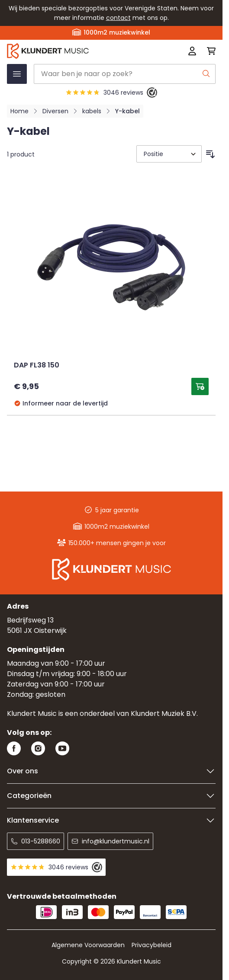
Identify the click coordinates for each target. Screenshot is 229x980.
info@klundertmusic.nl (110, 841)
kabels (92, 111)
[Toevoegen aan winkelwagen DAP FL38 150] (200, 386)
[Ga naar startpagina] (69, 51)
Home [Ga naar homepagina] (19, 111)
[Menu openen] (17, 74)
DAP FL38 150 (37, 366)
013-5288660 (35, 841)
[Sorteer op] (169, 154)
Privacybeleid (152, 945)
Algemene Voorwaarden (88, 945)
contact (118, 18)
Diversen (55, 111)
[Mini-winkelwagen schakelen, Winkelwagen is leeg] (209, 51)
